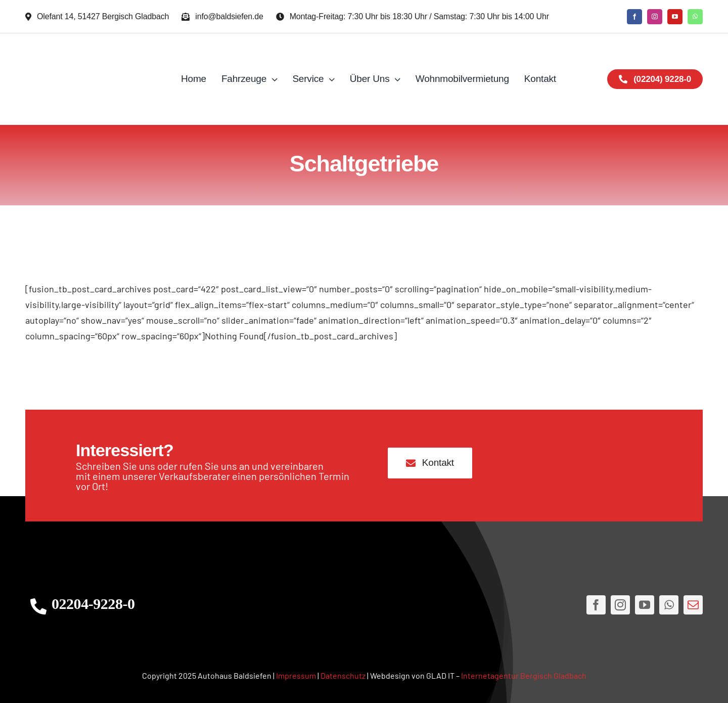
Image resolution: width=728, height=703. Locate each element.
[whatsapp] (695, 17)
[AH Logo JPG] (93, 79)
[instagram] (655, 17)
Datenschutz (343, 675)
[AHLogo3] (364, 605)
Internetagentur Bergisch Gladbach (524, 675)
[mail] (693, 605)
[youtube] (675, 17)
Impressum (296, 675)
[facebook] (634, 17)
